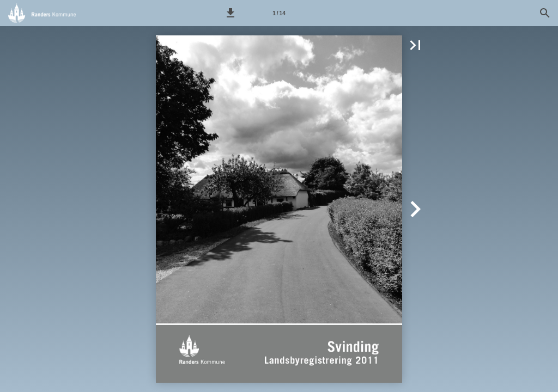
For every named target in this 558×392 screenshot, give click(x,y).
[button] (231, 13)
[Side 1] (279, 13)
